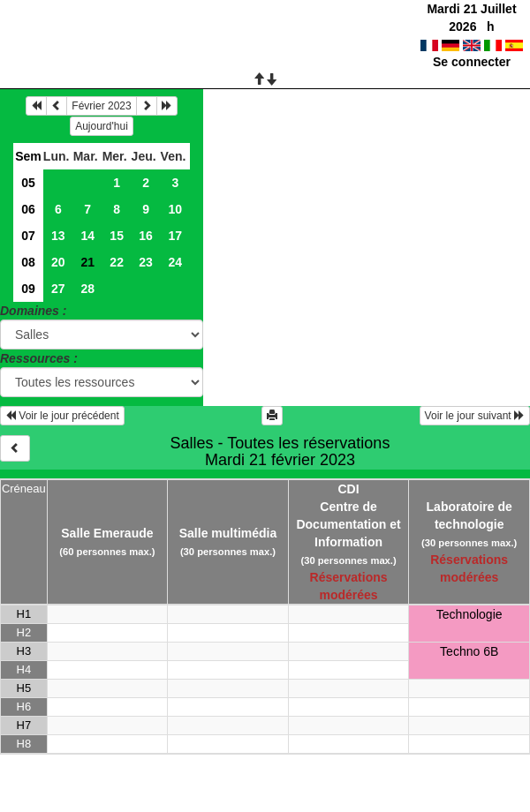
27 (58, 289)
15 (117, 236)
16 (146, 236)
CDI (349, 489)
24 (175, 262)
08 (28, 262)
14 (87, 236)
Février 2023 (101, 106)
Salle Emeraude (107, 533)
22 (117, 262)
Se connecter (472, 62)
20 (58, 262)
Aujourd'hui (102, 126)
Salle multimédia (228, 533)
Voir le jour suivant (475, 416)
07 (28, 236)
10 (175, 209)
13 (58, 236)
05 (28, 183)
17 (175, 236)
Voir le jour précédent (62, 416)
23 (146, 262)
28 (87, 289)
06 (28, 209)
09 (28, 289)
